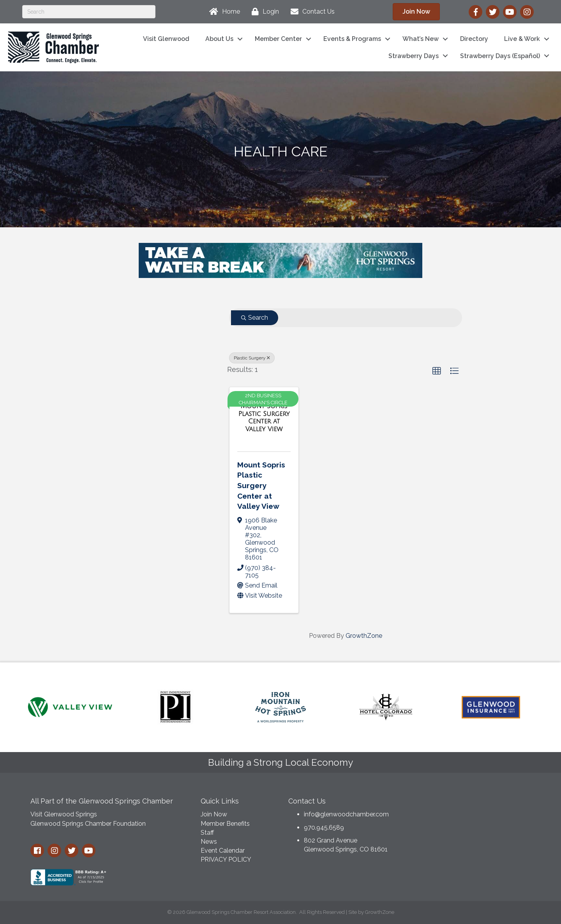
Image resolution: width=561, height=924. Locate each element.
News (209, 842)
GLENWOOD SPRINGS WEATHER (471, 821)
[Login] (263, 12)
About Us (219, 39)
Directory (474, 39)
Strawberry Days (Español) (500, 56)
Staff (207, 833)
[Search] (89, 12)
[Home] (223, 12)
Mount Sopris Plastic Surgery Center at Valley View (261, 485)
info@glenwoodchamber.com (346, 814)
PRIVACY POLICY (226, 859)
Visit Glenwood (166, 39)
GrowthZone (364, 636)
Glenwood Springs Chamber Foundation (88, 824)
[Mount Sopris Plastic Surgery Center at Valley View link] (264, 418)
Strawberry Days (414, 56)
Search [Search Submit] (255, 318)
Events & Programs (352, 39)
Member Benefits (225, 824)
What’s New (421, 39)
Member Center (278, 39)
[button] (437, 371)
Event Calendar (223, 851)
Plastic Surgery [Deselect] (252, 358)
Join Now (214, 814)
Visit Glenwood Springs (64, 814)
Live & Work (522, 39)
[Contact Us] (311, 12)
